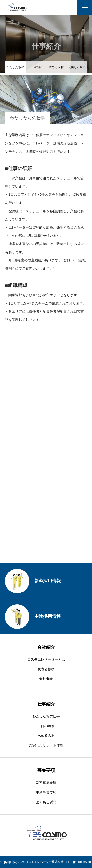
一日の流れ (36, 67)
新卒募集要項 (46, 783)
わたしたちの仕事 (46, 716)
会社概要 (46, 679)
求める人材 (56, 67)
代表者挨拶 (46, 669)
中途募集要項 (46, 792)
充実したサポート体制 (77, 69)
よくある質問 (46, 802)
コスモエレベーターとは (46, 659)
